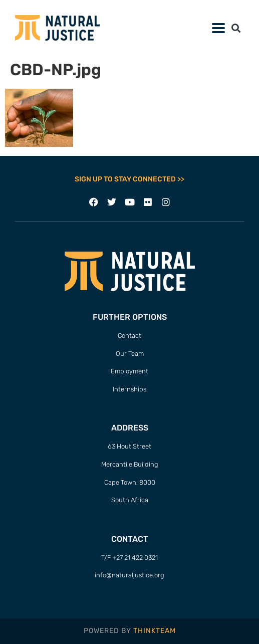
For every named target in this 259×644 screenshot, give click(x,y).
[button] (218, 28)
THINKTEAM (155, 631)
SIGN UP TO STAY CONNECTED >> (129, 179)
